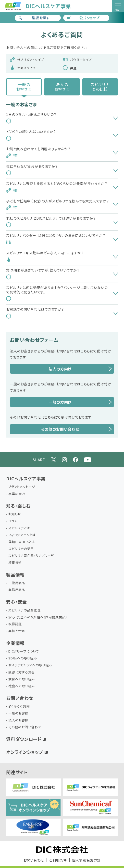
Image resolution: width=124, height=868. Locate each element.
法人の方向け (60, 369)
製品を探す (34, 18)
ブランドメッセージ (22, 487)
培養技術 (15, 563)
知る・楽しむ (18, 506)
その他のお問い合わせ (60, 429)
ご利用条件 (58, 860)
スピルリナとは (19, 528)
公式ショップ (83, 18)
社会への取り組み (22, 686)
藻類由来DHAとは (22, 542)
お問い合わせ (20, 698)
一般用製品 (17, 583)
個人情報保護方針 (87, 860)
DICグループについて (24, 651)
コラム (13, 521)
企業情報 (15, 643)
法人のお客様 (18, 720)
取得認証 (15, 624)
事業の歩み (17, 494)
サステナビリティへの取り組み (30, 665)
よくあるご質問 (19, 706)
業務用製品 (17, 590)
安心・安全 (17, 602)
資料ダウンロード (24, 739)
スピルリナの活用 (21, 549)
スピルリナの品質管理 (24, 610)
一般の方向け (60, 402)
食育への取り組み (22, 679)
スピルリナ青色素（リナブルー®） (32, 556)
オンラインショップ (25, 752)
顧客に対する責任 (22, 672)
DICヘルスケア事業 (26, 478)
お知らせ (15, 514)
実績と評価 (17, 631)
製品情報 (15, 575)
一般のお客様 (18, 713)
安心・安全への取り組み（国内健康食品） (38, 617)
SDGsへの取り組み (23, 658)
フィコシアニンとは (22, 535)
